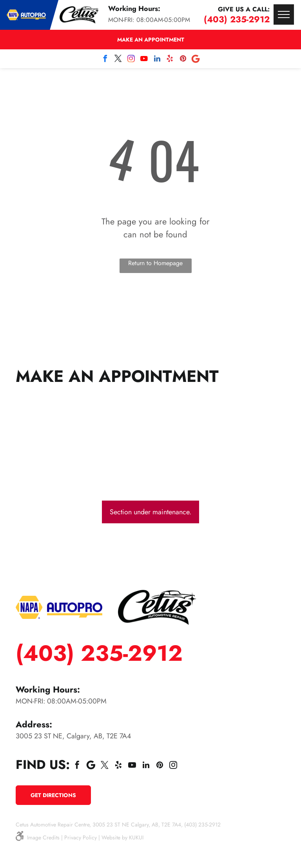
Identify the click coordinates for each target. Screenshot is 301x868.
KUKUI (136, 837)
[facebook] (105, 60)
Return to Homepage (155, 263)
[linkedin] (157, 60)
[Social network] (196, 60)
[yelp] (170, 60)
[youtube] (144, 60)
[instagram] (131, 60)
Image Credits (43, 837)
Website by (114, 837)
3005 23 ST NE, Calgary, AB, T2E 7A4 (73, 736)
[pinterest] (183, 60)
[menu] (284, 14)
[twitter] (118, 60)
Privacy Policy (81, 837)
